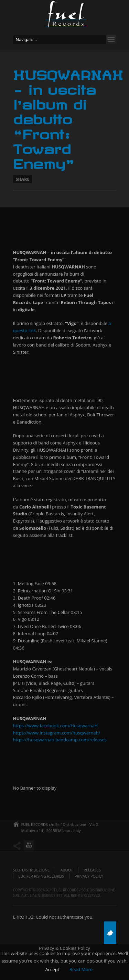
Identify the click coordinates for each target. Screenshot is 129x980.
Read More (81, 969)
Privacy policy (89, 876)
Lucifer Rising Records (41, 876)
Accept (52, 969)
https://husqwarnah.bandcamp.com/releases (60, 740)
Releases (92, 870)
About (67, 870)
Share (23, 179)
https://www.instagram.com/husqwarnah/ (57, 733)
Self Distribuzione (31, 870)
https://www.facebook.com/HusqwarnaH (56, 726)
